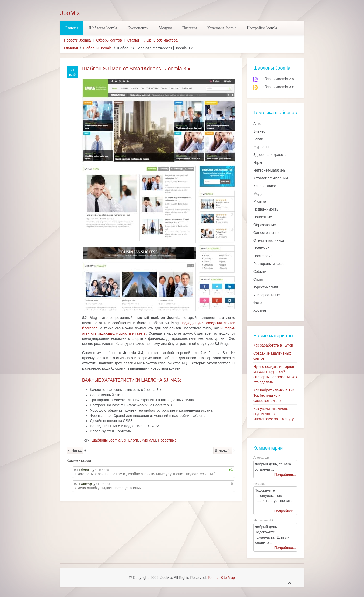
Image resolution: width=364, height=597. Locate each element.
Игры (258, 162)
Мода (258, 194)
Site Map (227, 578)
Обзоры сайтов (109, 40)
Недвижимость (266, 209)
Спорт (258, 279)
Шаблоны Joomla (103, 28)
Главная (72, 28)
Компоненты (138, 28)
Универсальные (267, 295)
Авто (257, 124)
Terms (213, 578)
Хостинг (260, 310)
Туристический (266, 287)
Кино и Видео (265, 186)
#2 (76, 484)
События (261, 272)
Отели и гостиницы (269, 240)
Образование (265, 225)
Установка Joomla (222, 28)
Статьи (133, 40)
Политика (261, 248)
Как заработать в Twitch (273, 345)
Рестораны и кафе (269, 264)
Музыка (260, 201)
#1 (76, 470)
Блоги (133, 440)
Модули (165, 28)
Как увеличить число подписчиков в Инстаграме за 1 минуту (274, 414)
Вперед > (223, 450)
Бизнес (259, 131)
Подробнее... (285, 474)
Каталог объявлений (271, 178)
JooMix (70, 13)
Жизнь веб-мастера (161, 40)
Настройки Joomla (262, 28)
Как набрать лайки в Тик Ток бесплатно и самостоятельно (274, 395)
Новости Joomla (77, 40)
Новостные (167, 440)
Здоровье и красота (270, 155)
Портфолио (263, 256)
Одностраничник (267, 233)
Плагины (189, 28)
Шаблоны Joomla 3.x (109, 440)
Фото (257, 303)
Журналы (148, 440)
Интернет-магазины (270, 170)
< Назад (75, 450)
